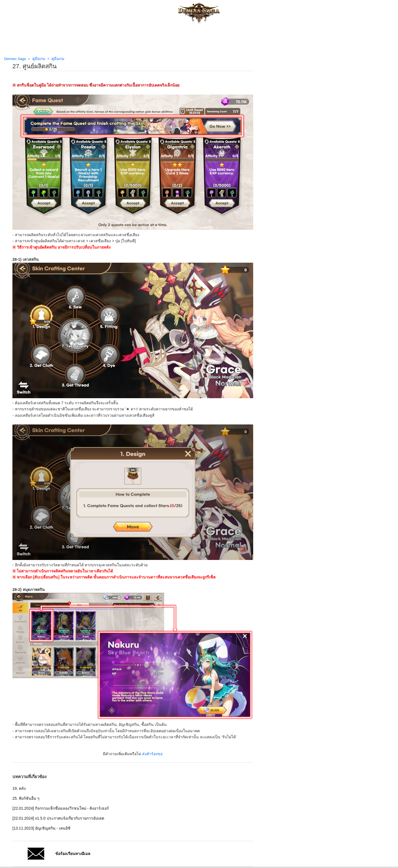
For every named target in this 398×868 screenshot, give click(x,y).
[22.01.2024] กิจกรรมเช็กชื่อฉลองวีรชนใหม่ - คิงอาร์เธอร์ (61, 808)
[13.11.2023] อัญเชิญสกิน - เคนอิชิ (41, 828)
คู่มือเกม (39, 59)
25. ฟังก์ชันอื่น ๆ (26, 798)
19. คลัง (19, 788)
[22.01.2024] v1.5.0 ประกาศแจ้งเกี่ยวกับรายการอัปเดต (58, 818)
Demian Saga (15, 59)
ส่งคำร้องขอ (152, 754)
